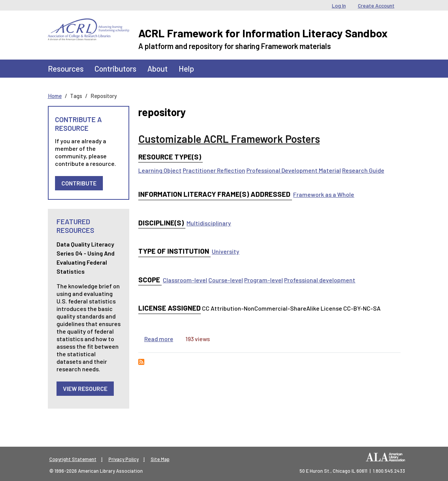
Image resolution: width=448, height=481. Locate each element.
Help (186, 68)
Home (55, 96)
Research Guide (363, 170)
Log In (339, 5)
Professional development (320, 280)
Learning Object (160, 170)
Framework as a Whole (324, 194)
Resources (66, 68)
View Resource (85, 388)
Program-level (264, 280)
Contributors (115, 68)
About (157, 68)
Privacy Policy (124, 459)
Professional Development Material (294, 170)
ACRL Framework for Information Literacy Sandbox (263, 33)
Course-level (226, 280)
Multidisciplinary (209, 223)
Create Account (376, 5)
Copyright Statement (73, 459)
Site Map (160, 459)
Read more (159, 339)
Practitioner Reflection (214, 170)
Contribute (79, 183)
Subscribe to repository (141, 362)
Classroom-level (185, 280)
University (226, 251)
